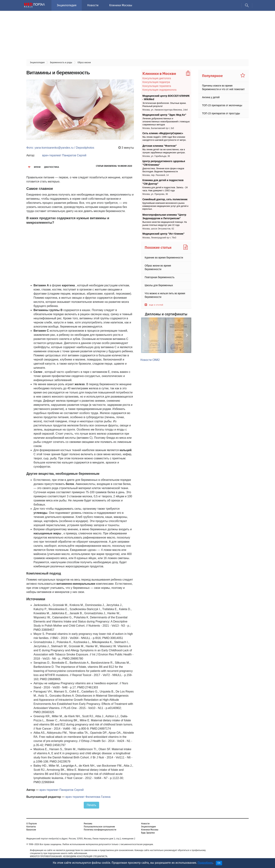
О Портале (32, 824)
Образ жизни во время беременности (158, 267)
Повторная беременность (160, 277)
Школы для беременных (159, 285)
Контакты (31, 827)
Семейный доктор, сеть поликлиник (165, 199)
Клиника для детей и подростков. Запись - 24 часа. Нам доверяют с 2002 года (165, 189)
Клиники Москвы (121, 5)
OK (219, 863)
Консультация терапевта (157, 86)
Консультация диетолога (157, 78)
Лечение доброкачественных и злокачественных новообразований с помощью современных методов (166, 122)
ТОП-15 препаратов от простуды (221, 113)
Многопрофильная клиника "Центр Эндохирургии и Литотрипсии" (164, 217)
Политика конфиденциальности (100, 830)
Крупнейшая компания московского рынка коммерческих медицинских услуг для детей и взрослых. (165, 206)
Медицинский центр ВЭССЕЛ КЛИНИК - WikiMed (166, 98)
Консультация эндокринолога (160, 90)
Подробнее (205, 863)
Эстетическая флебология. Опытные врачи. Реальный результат (164, 105)
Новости (93, 5)
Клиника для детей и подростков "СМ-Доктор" (163, 182)
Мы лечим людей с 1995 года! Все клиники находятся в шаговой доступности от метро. (164, 139)
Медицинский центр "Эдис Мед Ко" (164, 115)
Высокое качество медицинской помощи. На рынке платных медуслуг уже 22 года (165, 224)
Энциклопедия (67, 5)
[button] (145, 335)
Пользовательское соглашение (99, 827)
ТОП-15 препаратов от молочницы (222, 105)
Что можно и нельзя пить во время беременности (165, 295)
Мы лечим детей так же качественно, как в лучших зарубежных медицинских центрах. (164, 151)
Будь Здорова (148, 833)
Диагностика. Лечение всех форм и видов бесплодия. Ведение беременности (163, 170)
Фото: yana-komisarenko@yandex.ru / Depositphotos (60, 148)
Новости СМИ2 (150, 360)
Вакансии (31, 830)
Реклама (88, 824)
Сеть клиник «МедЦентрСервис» (163, 133)
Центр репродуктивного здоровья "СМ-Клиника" (164, 163)
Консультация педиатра (156, 82)
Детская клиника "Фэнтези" (160, 146)
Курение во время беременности (164, 257)
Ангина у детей (211, 97)
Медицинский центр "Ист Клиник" (164, 234)
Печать (91, 805)
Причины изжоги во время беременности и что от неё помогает (223, 87)
